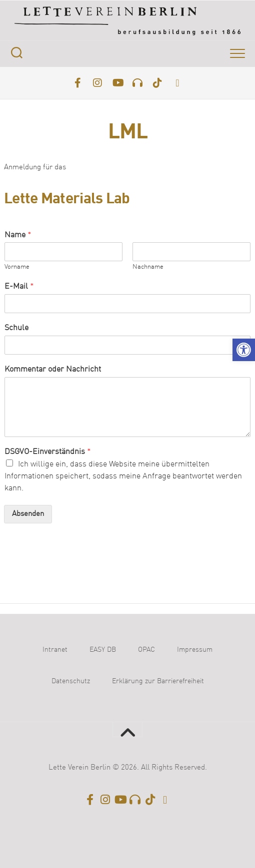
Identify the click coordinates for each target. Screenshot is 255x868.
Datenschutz (71, 681)
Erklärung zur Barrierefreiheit (158, 681)
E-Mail (19, 287)
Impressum (195, 650)
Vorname (17, 267)
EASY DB (103, 650)
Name (18, 235)
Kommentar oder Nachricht (53, 370)
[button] (244, 350)
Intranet (55, 650)
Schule (16, 328)
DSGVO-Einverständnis (48, 452)
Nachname (148, 267)
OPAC (146, 650)
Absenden (28, 514)
